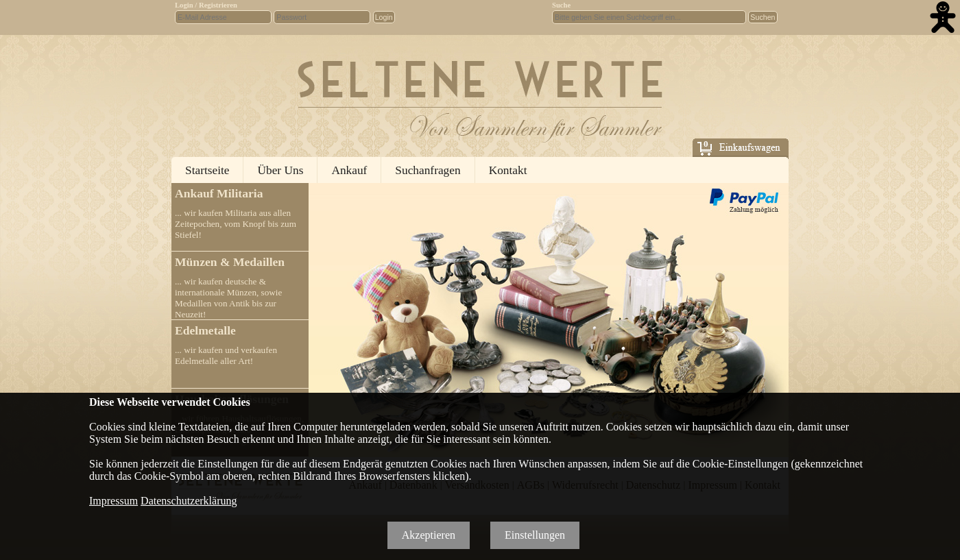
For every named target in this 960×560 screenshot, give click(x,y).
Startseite (207, 170)
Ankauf (349, 170)
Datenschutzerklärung (189, 501)
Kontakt (508, 170)
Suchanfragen (428, 170)
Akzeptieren (429, 535)
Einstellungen (535, 535)
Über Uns (280, 170)
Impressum (113, 501)
